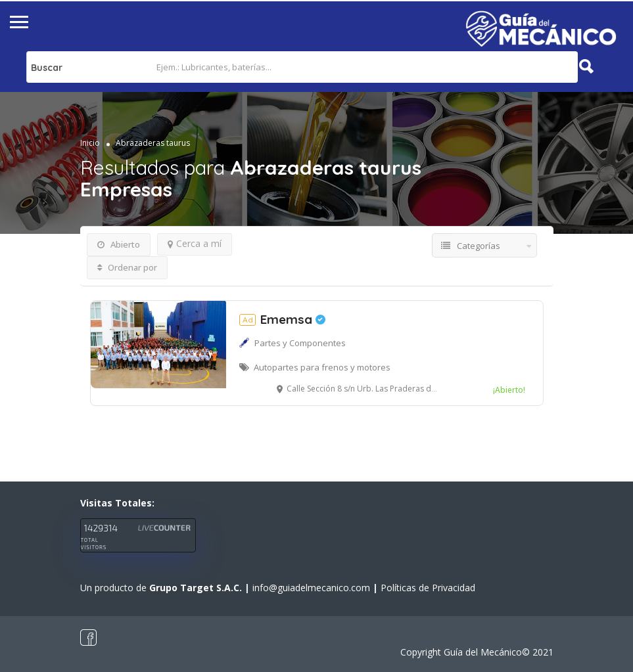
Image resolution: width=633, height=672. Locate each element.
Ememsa (282, 319)
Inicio (90, 143)
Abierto (119, 244)
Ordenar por (127, 267)
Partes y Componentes (300, 343)
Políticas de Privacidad (428, 588)
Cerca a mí (195, 243)
